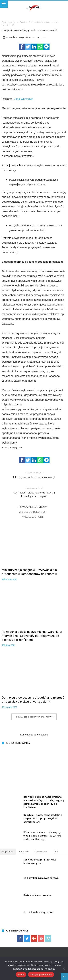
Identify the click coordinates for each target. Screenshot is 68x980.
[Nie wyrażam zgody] (63, 968)
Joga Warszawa (24, 99)
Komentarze (41, 852)
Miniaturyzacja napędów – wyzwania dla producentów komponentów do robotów (29, 572)
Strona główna (9, 22)
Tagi (55, 852)
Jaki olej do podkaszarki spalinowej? (34, 475)
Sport (22, 22)
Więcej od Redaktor (33, 512)
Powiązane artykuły (33, 507)
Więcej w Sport (33, 517)
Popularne (8, 852)
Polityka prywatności (41, 975)
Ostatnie (24, 852)
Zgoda (21, 975)
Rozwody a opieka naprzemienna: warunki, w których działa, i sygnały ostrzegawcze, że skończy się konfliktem (32, 636)
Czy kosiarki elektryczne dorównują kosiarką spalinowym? (34, 492)
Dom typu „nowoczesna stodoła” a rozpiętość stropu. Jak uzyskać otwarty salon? (33, 700)
